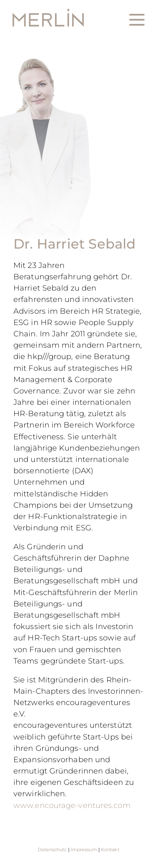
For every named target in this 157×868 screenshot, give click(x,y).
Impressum (84, 850)
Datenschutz (52, 850)
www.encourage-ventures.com (72, 805)
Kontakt (110, 850)
